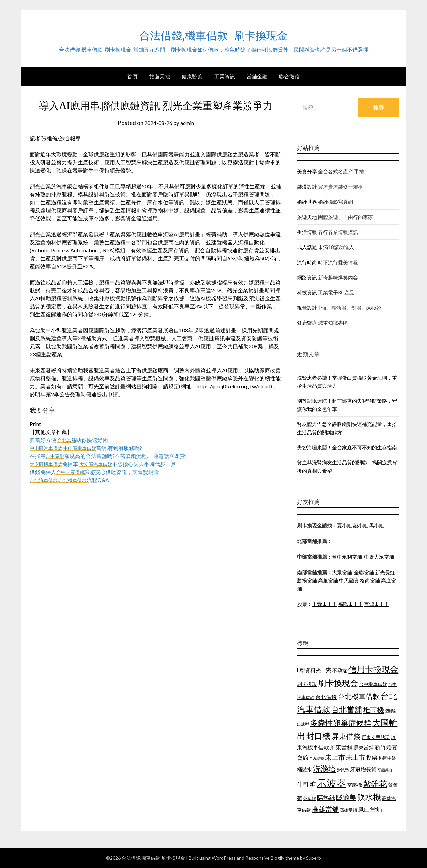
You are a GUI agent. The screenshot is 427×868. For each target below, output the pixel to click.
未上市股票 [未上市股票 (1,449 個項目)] (362, 757)
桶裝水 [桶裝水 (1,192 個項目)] (304, 769)
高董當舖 (328, 580)
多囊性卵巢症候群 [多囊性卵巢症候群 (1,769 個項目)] (341, 723)
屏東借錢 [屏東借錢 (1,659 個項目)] (346, 736)
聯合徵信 (289, 76)
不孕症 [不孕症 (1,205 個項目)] (340, 670)
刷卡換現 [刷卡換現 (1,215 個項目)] (307, 684)
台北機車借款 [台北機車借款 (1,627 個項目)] (359, 696)
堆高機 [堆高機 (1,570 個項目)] (373, 710)
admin (188, 123)
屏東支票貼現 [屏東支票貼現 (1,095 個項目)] (376, 737)
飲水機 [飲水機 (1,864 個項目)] (369, 797)
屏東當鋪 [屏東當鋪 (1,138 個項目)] (364, 747)
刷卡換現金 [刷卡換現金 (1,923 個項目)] (338, 683)
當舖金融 (257, 76)
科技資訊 (307, 292)
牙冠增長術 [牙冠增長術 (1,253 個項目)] (363, 769)
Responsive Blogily (265, 858)
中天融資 (349, 580)
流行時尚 (307, 262)
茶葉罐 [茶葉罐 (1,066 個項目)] (309, 798)
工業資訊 (225, 76)
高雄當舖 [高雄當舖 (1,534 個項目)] (325, 809)
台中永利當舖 (347, 557)
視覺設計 (307, 308)
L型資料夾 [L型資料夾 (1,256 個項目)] (309, 670)
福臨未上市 (350, 604)
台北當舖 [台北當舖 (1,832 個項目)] (347, 709)
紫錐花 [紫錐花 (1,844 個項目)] (375, 784)
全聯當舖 (364, 572)
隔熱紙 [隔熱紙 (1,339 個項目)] (326, 798)
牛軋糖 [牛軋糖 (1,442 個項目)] (306, 784)
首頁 (133, 76)
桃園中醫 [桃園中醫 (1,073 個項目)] (387, 758)
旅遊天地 (160, 76)
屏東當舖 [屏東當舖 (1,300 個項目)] (341, 747)
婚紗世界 (307, 202)
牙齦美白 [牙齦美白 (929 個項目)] (385, 770)
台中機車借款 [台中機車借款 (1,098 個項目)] (373, 684)
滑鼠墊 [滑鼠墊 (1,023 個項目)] (343, 770)
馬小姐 (376, 525)
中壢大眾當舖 (379, 557)
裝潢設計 (307, 187)
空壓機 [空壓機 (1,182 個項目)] (354, 785)
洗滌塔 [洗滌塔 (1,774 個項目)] (324, 768)
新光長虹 (385, 572)
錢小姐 (360, 525)
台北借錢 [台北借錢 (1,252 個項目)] (326, 697)
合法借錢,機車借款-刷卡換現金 (213, 34)
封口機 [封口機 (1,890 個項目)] (318, 736)
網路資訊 (307, 277)
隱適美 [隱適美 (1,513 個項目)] (346, 797)
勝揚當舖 (307, 580)
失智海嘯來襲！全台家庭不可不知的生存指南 (347, 447)
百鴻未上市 (376, 604)
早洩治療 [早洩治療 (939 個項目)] (317, 758)
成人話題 (307, 247)
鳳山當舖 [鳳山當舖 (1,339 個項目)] (370, 809)
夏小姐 (344, 525)
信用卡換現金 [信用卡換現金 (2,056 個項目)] (373, 669)
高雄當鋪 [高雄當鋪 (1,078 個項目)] (348, 810)
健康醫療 (307, 323)
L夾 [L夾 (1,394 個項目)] (327, 670)
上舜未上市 (324, 604)
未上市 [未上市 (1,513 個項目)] (335, 757)
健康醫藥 (192, 76)
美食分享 (307, 171)
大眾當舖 (342, 572)
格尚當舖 (370, 580)
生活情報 (307, 232)
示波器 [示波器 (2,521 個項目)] (331, 783)
